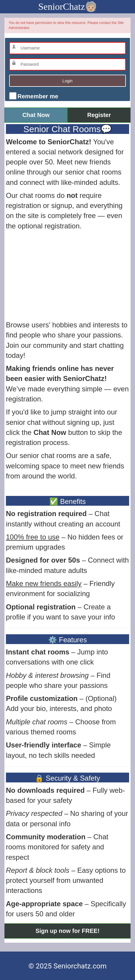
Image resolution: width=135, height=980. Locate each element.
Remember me (37, 96)
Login (67, 81)
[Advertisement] (67, 276)
